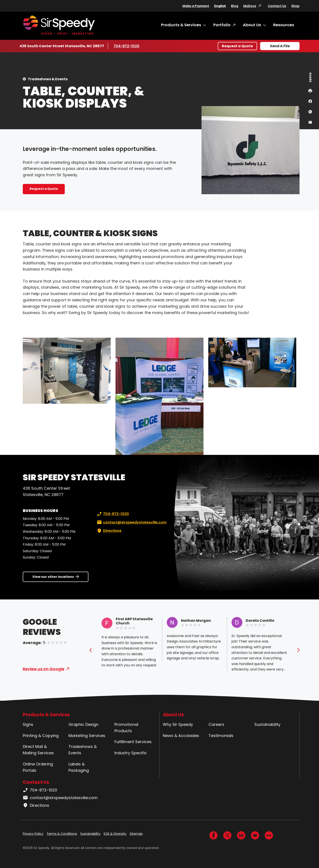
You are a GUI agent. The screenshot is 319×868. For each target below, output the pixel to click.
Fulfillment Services (133, 742)
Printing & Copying (41, 736)
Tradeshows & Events (48, 79)
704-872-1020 (127, 46)
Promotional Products (126, 728)
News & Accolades (181, 736)
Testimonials (221, 736)
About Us (252, 25)
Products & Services (181, 25)
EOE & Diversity (115, 834)
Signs (28, 724)
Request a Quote (237, 46)
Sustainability (267, 724)
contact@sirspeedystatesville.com (131, 522)
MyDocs (250, 6)
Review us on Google (44, 669)
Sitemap (136, 834)
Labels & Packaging (79, 767)
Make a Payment (196, 6)
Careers (216, 724)
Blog (235, 6)
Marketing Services (87, 736)
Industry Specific (131, 753)
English (220, 6)
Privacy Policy (33, 834)
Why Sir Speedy (178, 724)
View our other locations (53, 577)
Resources (284, 25)
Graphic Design (83, 724)
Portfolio (222, 25)
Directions (109, 531)
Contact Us (277, 6)
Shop (295, 6)
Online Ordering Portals (38, 767)
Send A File (280, 46)
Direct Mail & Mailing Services (38, 750)
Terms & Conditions (62, 834)
